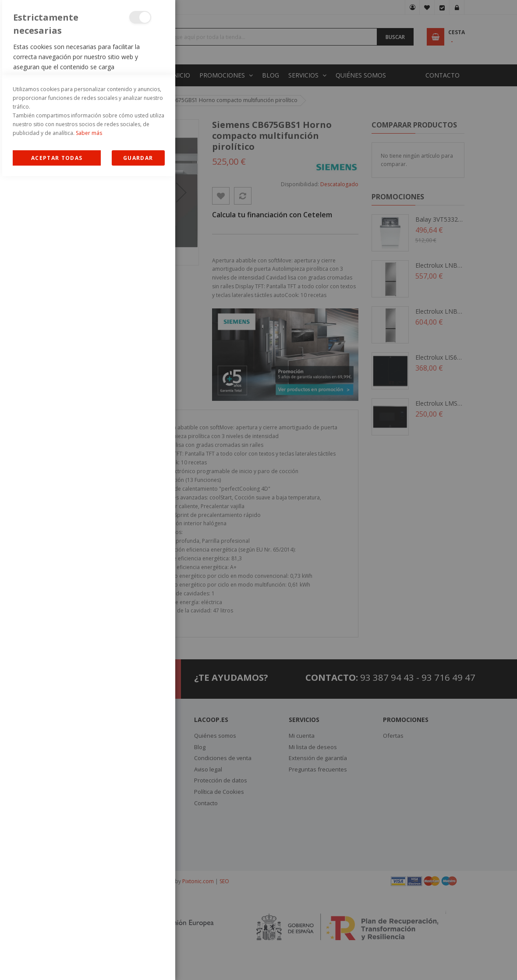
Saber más (89, 937)
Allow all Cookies (57, 962)
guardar (138, 962)
